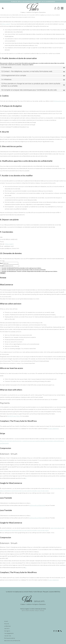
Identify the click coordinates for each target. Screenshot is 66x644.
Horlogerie (7, 631)
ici (26, 478)
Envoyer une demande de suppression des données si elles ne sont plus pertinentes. (23, 270)
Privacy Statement (53, 428)
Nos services (8, 636)
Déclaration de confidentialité (12, 641)
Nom (1, 263)
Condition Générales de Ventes (38, 609)
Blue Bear (32, 611)
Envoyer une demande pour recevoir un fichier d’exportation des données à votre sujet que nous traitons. (29, 271)
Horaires (7, 624)
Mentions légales (25, 609)
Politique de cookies (59, 101)
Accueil (6, 621)
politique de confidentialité (37, 505)
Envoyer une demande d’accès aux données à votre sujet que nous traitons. (21, 268)
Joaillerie (7, 629)
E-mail (2, 266)
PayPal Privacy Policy (14, 416)
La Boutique (7, 626)
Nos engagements (9, 633)
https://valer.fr (6, 24)
